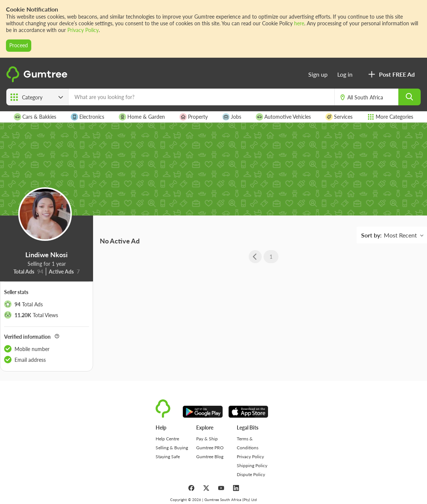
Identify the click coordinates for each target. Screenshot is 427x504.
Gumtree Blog (210, 457)
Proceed (19, 45)
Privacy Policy (83, 30)
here (299, 23)
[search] (410, 97)
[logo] (38, 81)
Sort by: (371, 235)
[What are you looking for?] (201, 97)
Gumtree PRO (210, 448)
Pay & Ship (207, 439)
